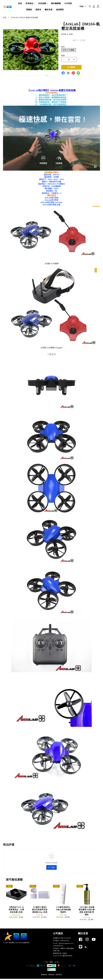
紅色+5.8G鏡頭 (69, 51)
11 (35, 77)
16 (45, 77)
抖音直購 (43, 4)
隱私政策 (51, 976)
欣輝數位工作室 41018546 (62, 939)
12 (37, 77)
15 (43, 77)
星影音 (38, 10)
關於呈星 (49, 10)
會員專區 (60, 10)
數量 (63, 57)
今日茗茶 (68, 4)
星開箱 (29, 10)
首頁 (20, 4)
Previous (6, 51)
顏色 (63, 48)
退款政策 (59, 976)
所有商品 (30, 4)
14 (41, 77)
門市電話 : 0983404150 (61, 942)
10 (33, 77)
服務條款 (44, 976)
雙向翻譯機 (56, 4)
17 (47, 77)
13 (39, 77)
